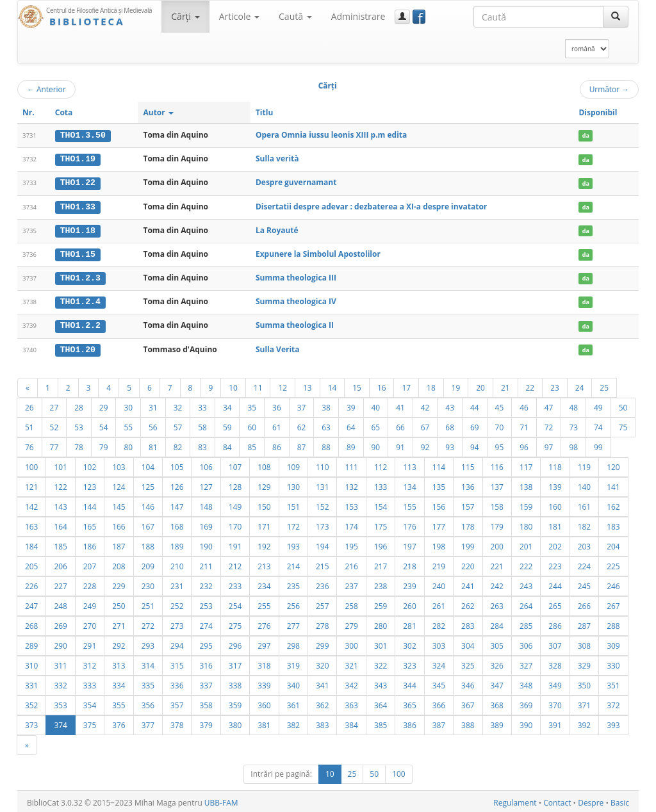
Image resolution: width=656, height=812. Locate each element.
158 (497, 504)
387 (439, 722)
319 (293, 663)
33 (202, 405)
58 (202, 425)
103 (119, 464)
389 (497, 722)
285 (526, 623)
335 (148, 683)
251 (148, 603)
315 (177, 663)
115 (468, 464)
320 (322, 663)
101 (60, 464)
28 (79, 405)
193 (293, 544)
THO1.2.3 (80, 277)
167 (148, 524)
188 (148, 544)
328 (555, 663)
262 (468, 603)
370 (555, 702)
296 (235, 643)
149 (235, 504)
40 (376, 405)
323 (409, 663)
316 (206, 663)
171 (264, 524)
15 (357, 385)
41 (400, 405)
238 (381, 583)
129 (264, 484)
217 (381, 564)
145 (119, 504)
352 (31, 702)
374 (60, 722)
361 (293, 702)
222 (526, 564)
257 (322, 603)
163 (31, 524)
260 (409, 603)
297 (264, 643)
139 (555, 484)
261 (439, 603)
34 (227, 405)
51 (29, 425)
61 (277, 425)
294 (177, 643)
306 (526, 643)
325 (468, 663)
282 (439, 623)
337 (206, 683)
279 (351, 623)
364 (381, 702)
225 (613, 564)
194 (322, 544)
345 (439, 683)
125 (148, 484)
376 (119, 722)
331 (31, 683)
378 (177, 722)
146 (148, 504)
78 (79, 444)
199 (468, 544)
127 (206, 484)
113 (409, 464)
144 (90, 504)
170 (235, 524)
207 (90, 564)
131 (322, 484)
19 (456, 385)
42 (425, 405)
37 (302, 405)
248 (60, 603)
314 (148, 663)
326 (497, 663)
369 (526, 702)
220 (468, 564)
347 (497, 683)
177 (439, 524)
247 (31, 603)
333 (90, 683)
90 (376, 444)
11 (258, 385)
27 (54, 405)
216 (351, 564)
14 (332, 385)
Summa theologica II (295, 323)
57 (178, 425)
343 (381, 683)
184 (31, 544)
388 (468, 722)
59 (227, 425)
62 (302, 425)
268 (31, 623)
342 (351, 683)
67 (425, 425)
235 (293, 583)
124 (119, 484)
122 (60, 484)
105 (177, 464)
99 (598, 444)
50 (623, 405)
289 (31, 643)
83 (202, 444)
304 (468, 643)
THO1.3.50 (83, 135)
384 (351, 722)
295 (206, 643)
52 (54, 425)
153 (351, 504)
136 (468, 484)
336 (177, 683)
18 (431, 385)
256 (293, 603)
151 (293, 504)
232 (206, 583)
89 (351, 444)
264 (526, 603)
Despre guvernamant (296, 182)
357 (177, 702)
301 (381, 643)
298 (293, 643)
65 (376, 425)
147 (177, 504)
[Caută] (616, 17)
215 (322, 564)
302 (409, 643)
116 (497, 464)
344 (409, 683)
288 (613, 623)
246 (613, 583)
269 (60, 623)
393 (613, 722)
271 (119, 623)
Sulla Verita (278, 347)
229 (119, 583)
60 (252, 425)
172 (293, 524)
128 (235, 484)
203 (584, 544)
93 (450, 444)
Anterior (46, 89)
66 (400, 425)
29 (104, 405)
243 (526, 583)
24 (580, 385)
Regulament (515, 800)
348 (526, 683)
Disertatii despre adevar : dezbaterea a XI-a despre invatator (371, 205)
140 (584, 484)
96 (524, 444)
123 (90, 484)
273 (177, 623)
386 (409, 722)
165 (90, 524)
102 (90, 464)
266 (584, 603)
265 (555, 603)
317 (235, 663)
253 (206, 603)
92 (425, 444)
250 (119, 603)
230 (148, 583)
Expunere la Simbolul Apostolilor (318, 253)
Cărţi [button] (185, 16)
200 (497, 544)
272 (148, 623)
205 (31, 564)
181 (555, 524)
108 (264, 464)
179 (497, 524)
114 (439, 464)
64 (351, 425)
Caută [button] (295, 16)
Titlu (264, 112)
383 (322, 722)
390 (526, 722)
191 (235, 544)
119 (584, 464)
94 (475, 444)
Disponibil (598, 112)
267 (613, 603)
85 (252, 444)
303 (439, 643)
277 (293, 623)
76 (29, 444)
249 (90, 603)
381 (264, 722)
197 (409, 544)
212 (235, 564)
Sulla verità (277, 158)
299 (322, 643)
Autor (158, 112)
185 (60, 544)
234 (264, 583)
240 (439, 583)
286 (555, 623)
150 (264, 504)
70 (500, 425)
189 (177, 544)
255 (264, 603)
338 (235, 683)
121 (31, 484)
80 (128, 444)
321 (351, 663)
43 (450, 405)
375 (90, 722)
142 (31, 504)
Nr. (29, 112)
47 (549, 405)
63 (326, 425)
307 (555, 643)
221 (497, 564)
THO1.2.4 (80, 300)
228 (90, 583)
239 (409, 583)
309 (613, 643)
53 (79, 425)
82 (178, 444)
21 (505, 385)
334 (119, 683)
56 (153, 425)
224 (584, 564)
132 (351, 484)
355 (119, 702)
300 (351, 643)
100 (31, 464)
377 (148, 722)
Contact (557, 800)
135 (439, 484)
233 (235, 583)
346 (468, 683)
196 (381, 544)
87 (302, 444)
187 (119, 544)
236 (322, 583)
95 (500, 444)
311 (60, 663)
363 (351, 702)
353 (60, 702)
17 (406, 385)
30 (128, 405)
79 (104, 444)
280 (381, 623)
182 (584, 524)
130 (293, 484)
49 (598, 405)
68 (450, 425)
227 (60, 583)
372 (613, 702)
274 (206, 623)
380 (235, 722)
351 (613, 683)
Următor (609, 89)
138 (526, 484)
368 (497, 702)
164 (60, 524)
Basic (620, 800)
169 (206, 524)
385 (381, 722)
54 (104, 425)
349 (555, 683)
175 (381, 524)
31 (153, 405)
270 (90, 623)
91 (400, 444)
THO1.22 (78, 183)
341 (322, 683)
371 (584, 702)
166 (119, 524)
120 (613, 464)
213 (264, 564)
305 (497, 643)
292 (119, 643)
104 (148, 464)
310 (31, 663)
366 (439, 702)
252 (177, 603)
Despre (591, 800)
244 (555, 583)
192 (264, 544)
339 (264, 683)
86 (277, 444)
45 (500, 405)
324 (439, 663)
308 (584, 643)
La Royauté (277, 229)
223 (555, 564)
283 (468, 623)
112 (381, 464)
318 (264, 663)
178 (468, 524)
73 (573, 425)
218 (409, 564)
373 (31, 722)
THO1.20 (78, 347)
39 (351, 405)
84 (227, 444)
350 (584, 683)
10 (233, 385)
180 (526, 524)
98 (573, 444)
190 (206, 544)
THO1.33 (78, 206)
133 (381, 484)
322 (381, 663)
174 (351, 524)
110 (322, 464)
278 (322, 623)
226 (31, 583)
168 (177, 524)
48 (573, 405)
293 (148, 643)
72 (549, 425)
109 (293, 464)
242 (497, 583)
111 (351, 464)
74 (598, 425)
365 (409, 702)
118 (555, 464)
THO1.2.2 (80, 323)
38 (326, 405)
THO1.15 (78, 253)
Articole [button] (239, 16)
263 (497, 603)
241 (468, 583)
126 (177, 484)
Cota (64, 112)
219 (439, 564)
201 (526, 544)
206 (60, 564)
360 (264, 702)
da (586, 135)
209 (148, 564)
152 (322, 504)
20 (480, 385)
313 (119, 663)
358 (206, 702)
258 (351, 603)
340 (293, 683)
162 (613, 504)
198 (439, 544)
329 (584, 663)
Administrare (358, 16)
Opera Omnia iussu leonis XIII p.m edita (331, 135)
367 (468, 702)
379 (206, 722)
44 (475, 405)
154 (381, 504)
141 (613, 484)
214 (293, 564)
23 (555, 385)
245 (584, 583)
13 (307, 385)
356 (148, 702)
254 (235, 603)
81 (153, 444)
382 (293, 722)
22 (530, 385)
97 (549, 444)
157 (468, 504)
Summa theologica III (296, 276)
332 (60, 683)
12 (283, 385)
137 (497, 484)
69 (475, 425)
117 (526, 464)
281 (409, 623)
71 (524, 425)
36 (277, 405)
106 (206, 464)
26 (29, 405)
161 (584, 504)
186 (90, 544)
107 (235, 464)
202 (555, 544)
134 (409, 484)
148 (206, 504)
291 (90, 643)
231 (177, 583)
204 (613, 544)
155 (409, 504)
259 (381, 603)
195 (351, 544)
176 (409, 524)
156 (439, 504)
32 (178, 405)
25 (604, 385)
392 (584, 722)
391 (555, 722)
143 (60, 504)
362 (322, 702)
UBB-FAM (221, 800)
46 (524, 405)
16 (382, 385)
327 (526, 663)
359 (235, 702)
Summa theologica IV (296, 300)
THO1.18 (78, 229)
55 (128, 425)
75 (623, 425)
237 (351, 583)
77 (54, 444)
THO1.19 (78, 159)
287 (584, 623)
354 (90, 702)
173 (322, 524)
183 (613, 524)
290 (60, 643)
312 (90, 663)
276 (264, 623)
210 (177, 564)
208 (119, 564)
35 (252, 405)
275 (235, 623)
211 (206, 564)
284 (497, 623)
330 (613, 663)
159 (526, 504)
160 (555, 504)
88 (326, 444)
